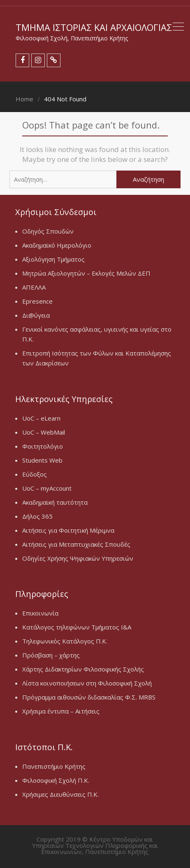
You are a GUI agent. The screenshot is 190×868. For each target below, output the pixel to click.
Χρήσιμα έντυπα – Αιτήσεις (61, 711)
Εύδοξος (35, 474)
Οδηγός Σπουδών (48, 231)
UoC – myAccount (47, 488)
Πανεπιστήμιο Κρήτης (54, 766)
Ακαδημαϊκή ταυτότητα (55, 502)
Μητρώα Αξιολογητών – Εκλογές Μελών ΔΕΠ (86, 273)
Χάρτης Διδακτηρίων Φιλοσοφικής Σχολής (83, 669)
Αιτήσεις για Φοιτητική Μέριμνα (68, 530)
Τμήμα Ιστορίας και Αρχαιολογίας (94, 27)
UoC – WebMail (44, 432)
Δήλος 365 (37, 516)
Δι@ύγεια (36, 315)
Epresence (37, 301)
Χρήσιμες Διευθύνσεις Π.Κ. (60, 794)
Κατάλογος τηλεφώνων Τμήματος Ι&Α (77, 627)
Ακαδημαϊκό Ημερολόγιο (57, 245)
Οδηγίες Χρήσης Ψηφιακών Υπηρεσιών (78, 558)
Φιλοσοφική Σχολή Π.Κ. (56, 780)
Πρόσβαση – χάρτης (51, 655)
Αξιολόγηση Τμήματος (53, 259)
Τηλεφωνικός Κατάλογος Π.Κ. (65, 641)
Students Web (42, 460)
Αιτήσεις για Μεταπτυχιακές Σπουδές (76, 544)
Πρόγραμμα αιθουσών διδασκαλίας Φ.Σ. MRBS (89, 697)
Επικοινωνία (40, 613)
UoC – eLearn (41, 418)
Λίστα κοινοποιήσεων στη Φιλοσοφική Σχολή (87, 683)
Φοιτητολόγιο (43, 446)
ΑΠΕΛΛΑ (34, 287)
